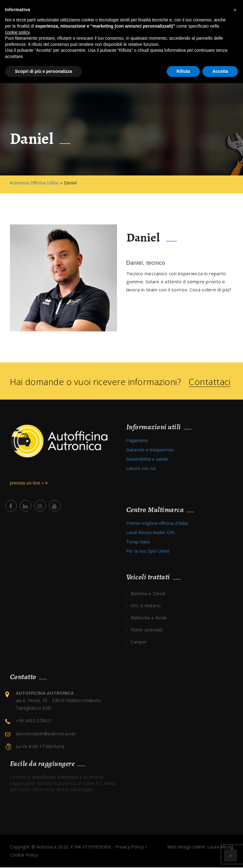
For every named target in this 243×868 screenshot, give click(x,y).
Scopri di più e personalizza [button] (43, 71)
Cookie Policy (24, 855)
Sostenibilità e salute (147, 460)
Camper (139, 642)
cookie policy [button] (17, 32)
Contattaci (209, 382)
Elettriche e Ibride (149, 618)
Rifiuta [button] (183, 71)
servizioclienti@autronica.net (46, 734)
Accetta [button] (220, 71)
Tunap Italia (138, 542)
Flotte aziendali (147, 630)
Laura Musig (220, 847)
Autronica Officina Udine (34, 184)
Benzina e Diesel (148, 594)
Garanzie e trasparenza (150, 450)
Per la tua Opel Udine (148, 552)
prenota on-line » (29, 484)
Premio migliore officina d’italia (157, 524)
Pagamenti (137, 441)
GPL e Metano (146, 606)
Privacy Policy (129, 847)
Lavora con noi (141, 469)
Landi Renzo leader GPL (151, 533)
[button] (235, 10)
